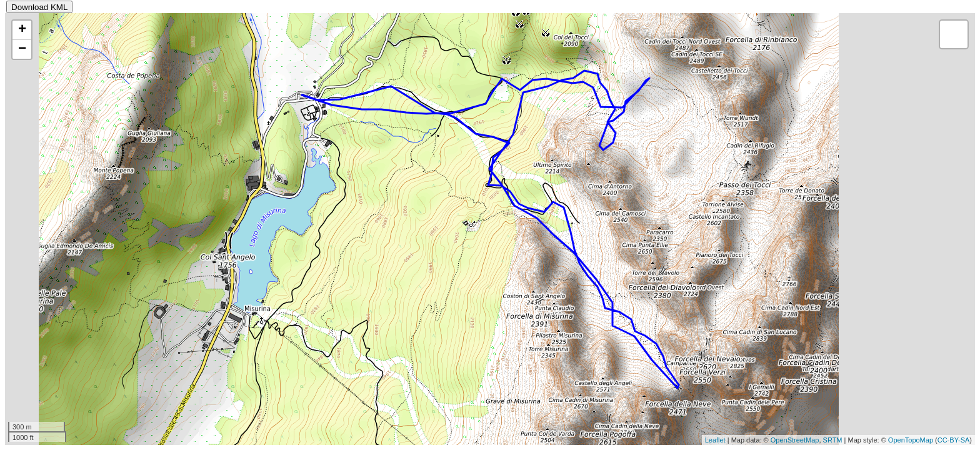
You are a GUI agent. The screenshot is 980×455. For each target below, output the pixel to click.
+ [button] (22, 30)
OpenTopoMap (911, 440)
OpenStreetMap (795, 440)
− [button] (22, 49)
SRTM (833, 440)
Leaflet (715, 440)
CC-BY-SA (954, 440)
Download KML (39, 7)
